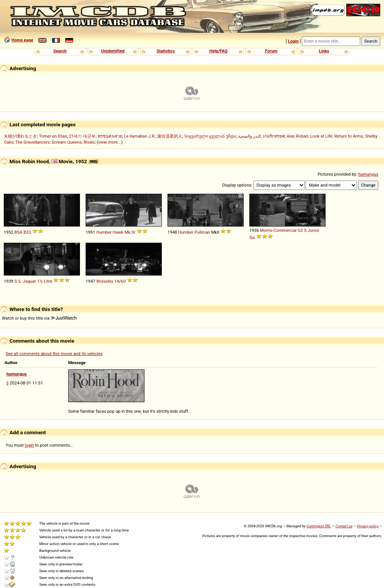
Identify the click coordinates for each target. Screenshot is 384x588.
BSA (18, 232)
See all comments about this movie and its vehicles (54, 354)
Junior (313, 230)
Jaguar (30, 281)
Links (324, 51)
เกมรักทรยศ (274, 136)
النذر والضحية (249, 136)
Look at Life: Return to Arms (336, 136)
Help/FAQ (218, 51)
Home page (22, 40)
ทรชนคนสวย (110, 136)
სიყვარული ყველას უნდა (210, 136)
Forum (271, 51)
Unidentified (113, 51)
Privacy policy (368, 526)
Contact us (344, 526)
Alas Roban (297, 136)
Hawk (118, 232)
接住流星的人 (170, 136)
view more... (110, 142)
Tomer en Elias (53, 136)
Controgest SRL (319, 526)
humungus (368, 174)
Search (60, 51)
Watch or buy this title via (39, 318)
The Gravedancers (33, 142)
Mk (127, 232)
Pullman (202, 232)
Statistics (166, 51)
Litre (48, 281)
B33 (27, 232)
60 (124, 281)
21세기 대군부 (82, 136)
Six (252, 237)
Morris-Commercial (278, 230)
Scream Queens (67, 142)
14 (117, 281)
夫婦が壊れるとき (20, 136)
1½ (40, 281)
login (30, 445)
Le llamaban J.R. (140, 136)
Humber (104, 232)
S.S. (18, 281)
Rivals (89, 142)
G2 (300, 230)
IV (134, 232)
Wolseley (105, 281)
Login (293, 41)
